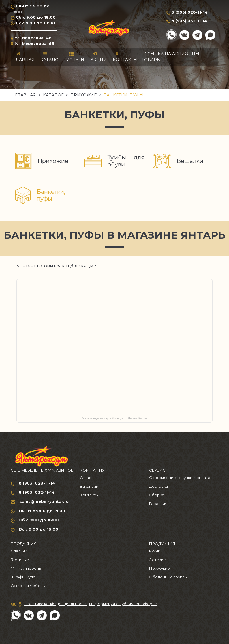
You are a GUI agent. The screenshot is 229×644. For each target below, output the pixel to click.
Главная (26, 95)
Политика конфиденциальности (55, 604)
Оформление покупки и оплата (180, 478)
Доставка (158, 486)
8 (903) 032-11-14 (189, 21)
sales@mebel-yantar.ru (44, 501)
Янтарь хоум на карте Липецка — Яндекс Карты (115, 418)
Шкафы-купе (23, 577)
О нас (86, 478)
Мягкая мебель (26, 568)
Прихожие (83, 95)
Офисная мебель (28, 586)
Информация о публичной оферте (123, 604)
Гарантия (158, 504)
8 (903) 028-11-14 (189, 12)
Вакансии (89, 486)
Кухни (155, 551)
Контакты (89, 495)
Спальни (19, 551)
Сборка (157, 495)
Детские (157, 560)
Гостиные (20, 560)
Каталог (53, 95)
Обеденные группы (168, 577)
